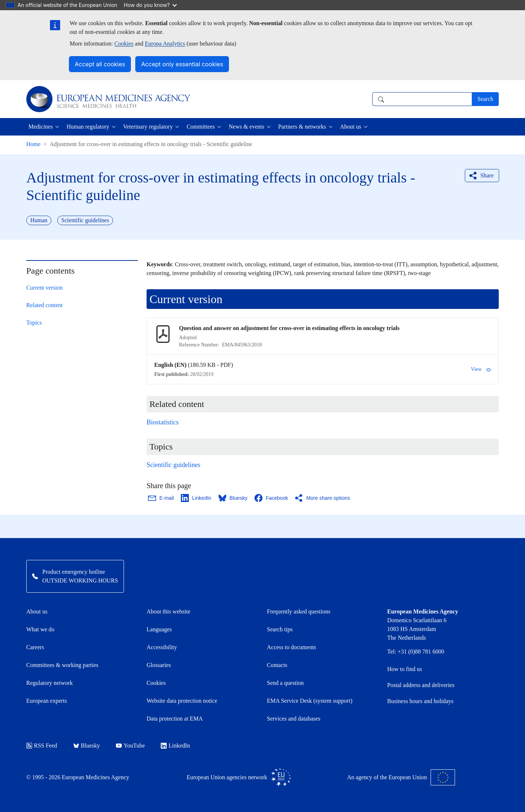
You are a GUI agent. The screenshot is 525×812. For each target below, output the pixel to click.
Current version (44, 288)
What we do (40, 629)
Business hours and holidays (420, 701)
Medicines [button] (41, 127)
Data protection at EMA (175, 719)
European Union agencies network (239, 777)
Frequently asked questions (299, 611)
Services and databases (294, 719)
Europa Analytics (165, 44)
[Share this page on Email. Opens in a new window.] (161, 498)
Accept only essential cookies (182, 64)
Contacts (277, 665)
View (481, 369)
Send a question (285, 683)
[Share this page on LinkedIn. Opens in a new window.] (197, 498)
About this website (168, 611)
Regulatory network (50, 683)
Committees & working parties (62, 665)
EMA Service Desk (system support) (310, 701)
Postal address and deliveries (421, 685)
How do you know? (151, 5)
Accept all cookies (100, 64)
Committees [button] (201, 127)
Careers (35, 647)
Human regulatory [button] (88, 127)
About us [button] (351, 127)
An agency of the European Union (401, 777)
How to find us (405, 669)
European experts (47, 701)
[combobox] (422, 99)
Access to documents (291, 647)
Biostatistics (163, 422)
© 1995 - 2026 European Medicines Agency (78, 777)
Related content (44, 305)
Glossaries (159, 665)
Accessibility (162, 647)
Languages (159, 629)
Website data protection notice (182, 701)
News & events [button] (246, 127)
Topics (34, 323)
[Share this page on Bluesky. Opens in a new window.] (233, 498)
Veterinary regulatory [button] (148, 127)
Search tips (280, 629)
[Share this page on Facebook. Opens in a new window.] (272, 498)
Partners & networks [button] (302, 127)
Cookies (124, 44)
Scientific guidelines (173, 465)
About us (37, 611)
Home (33, 144)
